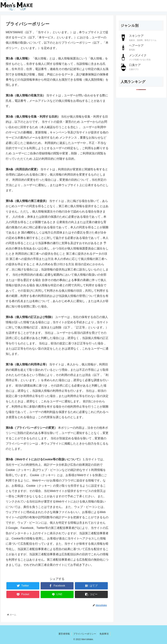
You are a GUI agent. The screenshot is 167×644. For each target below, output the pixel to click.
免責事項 (104, 634)
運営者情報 (64, 634)
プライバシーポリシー (85, 634)
